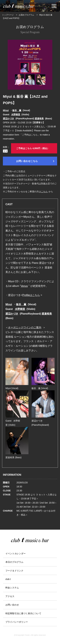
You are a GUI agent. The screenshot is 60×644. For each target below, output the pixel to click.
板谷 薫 (17, 110)
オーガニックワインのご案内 (25, 327)
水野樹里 (16, 115)
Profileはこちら (31, 295)
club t (8, 579)
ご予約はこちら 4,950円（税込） (33, 148)
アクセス (10, 596)
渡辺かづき (8, 119)
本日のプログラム (14, 562)
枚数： (6, 149)
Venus (24, 286)
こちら (44, 192)
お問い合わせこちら (36, 161)
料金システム (12, 588)
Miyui (6, 110)
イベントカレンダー (16, 554)
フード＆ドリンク (14, 571)
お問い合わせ (12, 605)
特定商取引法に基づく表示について (23, 613)
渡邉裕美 (39, 119)
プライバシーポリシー (17, 622)
